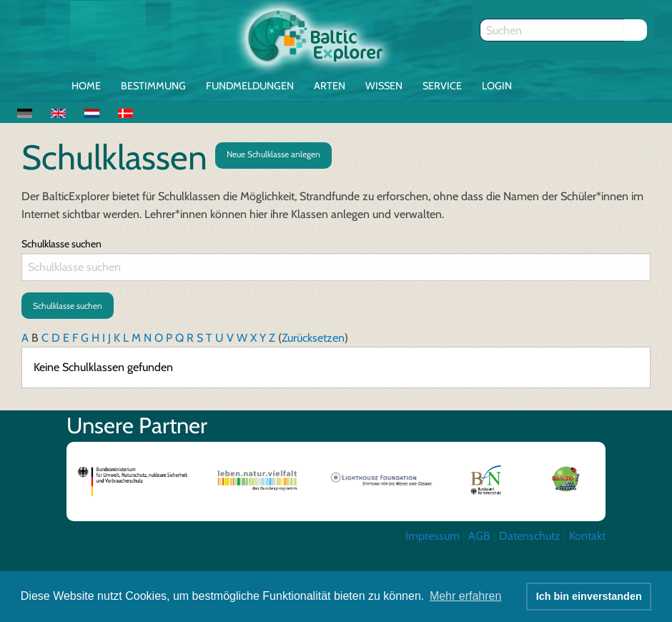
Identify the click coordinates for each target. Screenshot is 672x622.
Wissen (384, 86)
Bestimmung (153, 86)
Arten (330, 86)
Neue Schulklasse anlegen (273, 154)
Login (497, 86)
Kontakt (587, 536)
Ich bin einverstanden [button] (589, 596)
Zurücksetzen (313, 338)
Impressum (433, 536)
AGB (479, 536)
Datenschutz (530, 536)
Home (86, 86)
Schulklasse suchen (61, 244)
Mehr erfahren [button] (466, 596)
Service (442, 86)
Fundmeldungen (250, 86)
